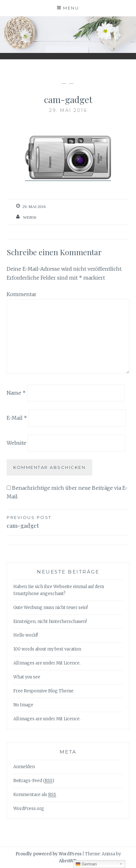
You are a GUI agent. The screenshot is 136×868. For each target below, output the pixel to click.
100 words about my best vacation (47, 649)
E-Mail (17, 418)
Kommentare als (35, 795)
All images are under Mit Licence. (47, 663)
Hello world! (26, 635)
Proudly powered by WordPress (49, 854)
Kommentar (22, 294)
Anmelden (24, 767)
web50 (29, 217)
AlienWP (68, 861)
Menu (71, 8)
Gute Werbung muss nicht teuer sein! (51, 608)
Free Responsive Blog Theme (43, 691)
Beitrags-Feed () (34, 781)
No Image (23, 705)
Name (16, 393)
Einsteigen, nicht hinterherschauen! (50, 622)
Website (16, 443)
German (86, 864)
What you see (27, 677)
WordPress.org (29, 809)
